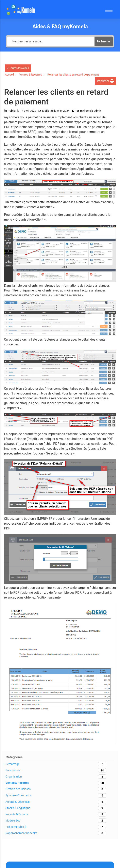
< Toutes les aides (18, 68)
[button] (105, 81)
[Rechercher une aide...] (51, 41)
